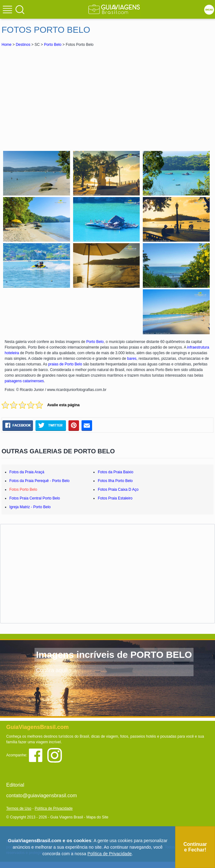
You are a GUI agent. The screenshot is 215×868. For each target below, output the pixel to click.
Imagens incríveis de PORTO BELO (114, 655)
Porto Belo (53, 45)
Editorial (15, 785)
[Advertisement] (108, 98)
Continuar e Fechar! (195, 847)
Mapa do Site (97, 817)
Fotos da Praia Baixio (115, 472)
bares (132, 359)
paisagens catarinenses (24, 381)
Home (7, 45)
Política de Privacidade (54, 808)
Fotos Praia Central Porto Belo (35, 498)
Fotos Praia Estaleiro (115, 498)
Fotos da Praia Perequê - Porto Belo (39, 481)
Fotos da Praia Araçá (27, 472)
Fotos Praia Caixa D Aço (118, 489)
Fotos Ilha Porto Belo (115, 481)
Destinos (23, 45)
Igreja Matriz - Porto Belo (30, 507)
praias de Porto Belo (65, 364)
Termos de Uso (19, 808)
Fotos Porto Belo (23, 489)
